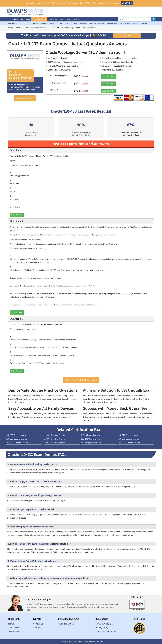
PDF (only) (54, 90)
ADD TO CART (109, 76)
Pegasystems (112, 23)
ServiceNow (125, 23)
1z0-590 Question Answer (129, 439)
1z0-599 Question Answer (129, 435)
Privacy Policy (102, 628)
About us (37, 628)
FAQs (62, 19)
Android (44, 23)
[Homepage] (5, 19)
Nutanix (101, 23)
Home (16, 19)
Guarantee (53, 19)
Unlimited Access (39, 19)
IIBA (67, 23)
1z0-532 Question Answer (54, 435)
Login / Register (73, 19)
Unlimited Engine (66, 624)
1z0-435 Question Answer (17, 435)
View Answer (17, 215)
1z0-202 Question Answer (92, 439)
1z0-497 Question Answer (17, 443)
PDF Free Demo (25, 98)
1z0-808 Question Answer (92, 443)
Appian (52, 23)
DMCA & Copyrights (105, 624)
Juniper (74, 23)
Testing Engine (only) (58, 83)
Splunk (135, 23)
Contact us (38, 624)
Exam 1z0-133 (77, 532)
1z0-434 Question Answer (92, 435)
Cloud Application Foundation (37, 28)
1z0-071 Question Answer (129, 443)
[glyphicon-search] (153, 19)
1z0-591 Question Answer (54, 439)
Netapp (93, 23)
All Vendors (25, 19)
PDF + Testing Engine (58, 76)
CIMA (60, 23)
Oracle (19, 28)
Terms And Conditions (106, 632)
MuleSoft (83, 23)
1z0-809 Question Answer (17, 439)
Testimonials (14, 632)
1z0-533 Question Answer (54, 443)
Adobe (35, 23)
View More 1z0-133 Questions (81, 380)
